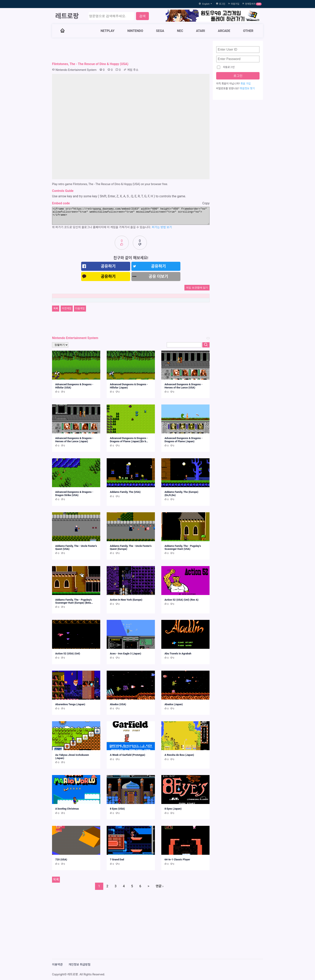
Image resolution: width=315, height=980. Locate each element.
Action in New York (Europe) (126, 600)
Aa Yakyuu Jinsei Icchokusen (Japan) (72, 756)
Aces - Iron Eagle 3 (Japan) (126, 654)
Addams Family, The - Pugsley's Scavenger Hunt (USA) (183, 547)
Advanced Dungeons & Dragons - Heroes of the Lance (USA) (184, 386)
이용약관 (57, 965)
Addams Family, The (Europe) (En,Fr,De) (181, 493)
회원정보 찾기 (247, 89)
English (208, 4)
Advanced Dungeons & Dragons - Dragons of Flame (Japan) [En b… (129, 440)
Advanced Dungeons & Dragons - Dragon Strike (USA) (74, 493)
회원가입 (235, 4)
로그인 (222, 4)
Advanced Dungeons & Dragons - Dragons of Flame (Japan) (184, 440)
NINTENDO (135, 31)
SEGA (160, 31)
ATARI (201, 31)
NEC (180, 31)
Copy (206, 203)
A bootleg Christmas (67, 809)
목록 (56, 308)
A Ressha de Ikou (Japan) (179, 755)
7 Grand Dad (117, 859)
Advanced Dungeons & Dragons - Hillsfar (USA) (74, 386)
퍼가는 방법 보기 (162, 227)
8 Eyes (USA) (117, 809)
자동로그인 (226, 67)
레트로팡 (67, 16)
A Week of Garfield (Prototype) (128, 755)
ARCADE (224, 31)
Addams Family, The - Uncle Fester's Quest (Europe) (131, 547)
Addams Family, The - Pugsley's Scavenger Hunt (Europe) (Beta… (74, 601)
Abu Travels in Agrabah (178, 654)
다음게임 (80, 308)
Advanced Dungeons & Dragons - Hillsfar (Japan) (129, 386)
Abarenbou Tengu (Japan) (70, 704)
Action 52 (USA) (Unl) (68, 654)
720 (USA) (61, 859)
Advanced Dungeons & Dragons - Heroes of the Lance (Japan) (74, 440)
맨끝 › (160, 886)
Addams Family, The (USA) (125, 492)
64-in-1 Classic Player (177, 859)
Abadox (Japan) (174, 704)
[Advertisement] (131, 50)
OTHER (248, 31)
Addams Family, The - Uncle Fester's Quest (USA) (76, 547)
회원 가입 (246, 84)
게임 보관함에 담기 (197, 288)
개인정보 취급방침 (80, 965)
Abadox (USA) (118, 704)
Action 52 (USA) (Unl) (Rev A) (182, 600)
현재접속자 (250, 4)
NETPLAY (108, 31)
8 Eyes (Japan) (173, 809)
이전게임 (67, 308)
